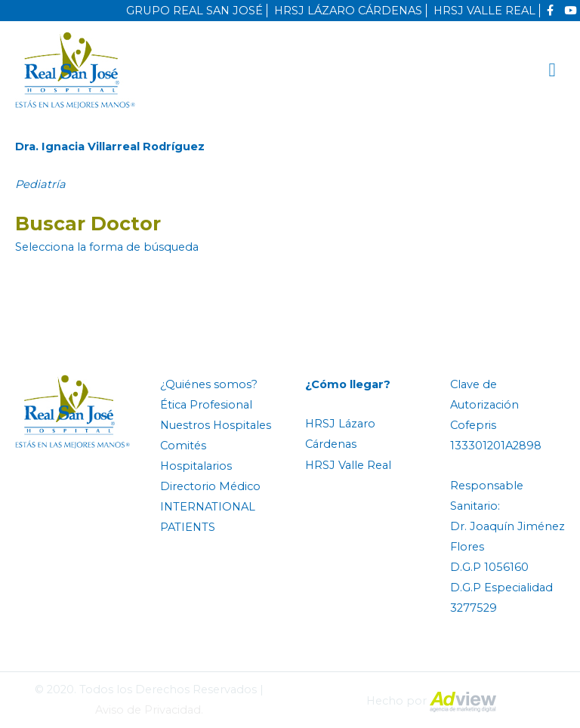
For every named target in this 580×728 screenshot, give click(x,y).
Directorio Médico (210, 486)
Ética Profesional (206, 405)
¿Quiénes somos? (209, 384)
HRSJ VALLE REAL (484, 11)
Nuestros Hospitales (216, 425)
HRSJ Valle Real (348, 465)
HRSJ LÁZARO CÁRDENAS (348, 11)
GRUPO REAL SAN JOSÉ (194, 11)
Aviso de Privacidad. (149, 710)
